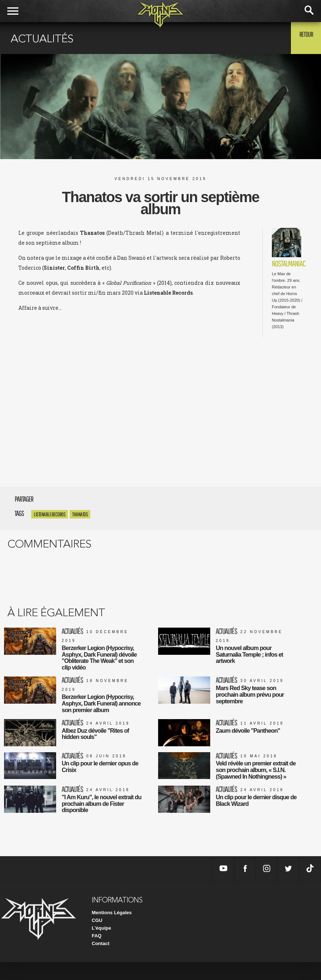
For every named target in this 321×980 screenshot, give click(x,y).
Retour (303, 37)
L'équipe (101, 946)
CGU (97, 938)
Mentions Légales (112, 931)
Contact (101, 961)
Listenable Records (50, 514)
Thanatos (80, 514)
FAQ (97, 954)
